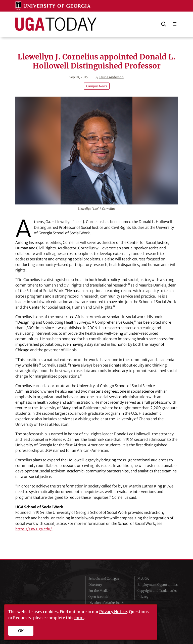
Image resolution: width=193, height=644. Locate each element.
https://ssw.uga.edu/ (34, 529)
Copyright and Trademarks (157, 591)
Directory (95, 585)
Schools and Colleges (104, 579)
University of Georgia (44, 593)
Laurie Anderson (111, 77)
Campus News (97, 86)
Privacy (143, 597)
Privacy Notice (113, 612)
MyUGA (143, 579)
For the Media (99, 591)
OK (21, 631)
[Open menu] (175, 24)
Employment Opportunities (158, 585)
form (79, 618)
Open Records (98, 597)
